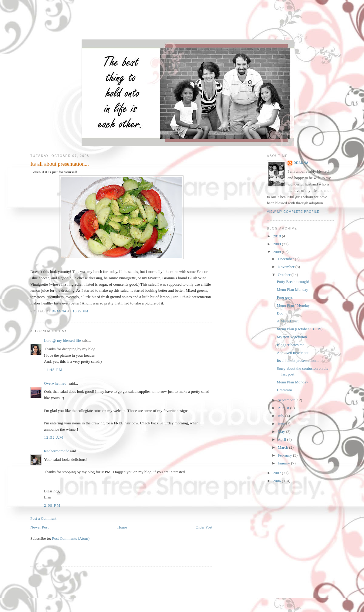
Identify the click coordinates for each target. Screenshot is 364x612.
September (287, 400)
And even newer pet (292, 353)
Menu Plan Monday (292, 289)
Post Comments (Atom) (71, 538)
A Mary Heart (288, 321)
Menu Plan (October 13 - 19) (300, 329)
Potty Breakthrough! (293, 282)
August (284, 408)
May (282, 432)
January (285, 463)
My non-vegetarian (292, 337)
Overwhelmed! (56, 383)
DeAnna (301, 163)
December (286, 259)
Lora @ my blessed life (62, 340)
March (283, 447)
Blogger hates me (290, 345)
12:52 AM (54, 437)
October (285, 275)
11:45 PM (53, 370)
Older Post (204, 527)
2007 (277, 473)
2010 (277, 236)
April (283, 439)
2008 (277, 252)
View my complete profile (293, 212)
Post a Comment (43, 518)
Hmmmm (284, 390)
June (282, 424)
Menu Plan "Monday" (294, 305)
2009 (277, 244)
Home (122, 527)
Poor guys (285, 297)
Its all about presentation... (298, 360)
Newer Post (39, 527)
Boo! (281, 313)
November (287, 267)
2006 (277, 481)
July (282, 416)
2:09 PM (52, 505)
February (285, 455)
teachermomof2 (56, 451)
